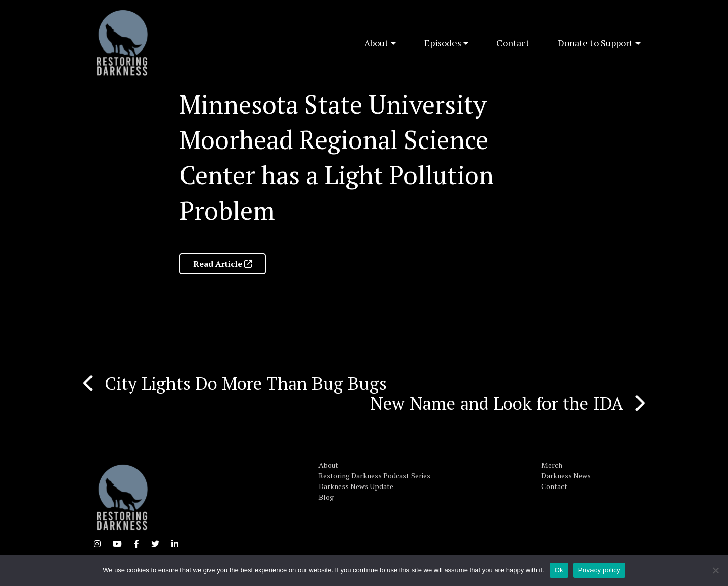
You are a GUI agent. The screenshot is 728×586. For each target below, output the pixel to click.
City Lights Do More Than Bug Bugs (246, 383)
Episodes (443, 43)
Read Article (223, 264)
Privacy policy (599, 570)
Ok (559, 570)
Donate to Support (595, 43)
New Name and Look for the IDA (497, 403)
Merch (552, 465)
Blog (326, 497)
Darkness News (566, 476)
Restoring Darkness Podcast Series (374, 476)
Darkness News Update (356, 486)
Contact (513, 43)
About (376, 43)
